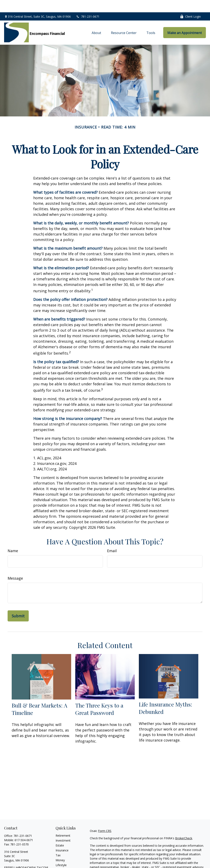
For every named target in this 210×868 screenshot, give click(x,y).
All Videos (62, 863)
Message (15, 566)
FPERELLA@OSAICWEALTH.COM (26, 855)
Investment (63, 828)
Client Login (190, 4)
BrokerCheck (184, 826)
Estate (60, 833)
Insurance (62, 838)
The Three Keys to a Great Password (99, 697)
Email (112, 538)
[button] (96, 20)
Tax (58, 843)
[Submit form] (18, 604)
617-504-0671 (24, 828)
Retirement (63, 823)
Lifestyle (61, 853)
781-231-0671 (88, 4)
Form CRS (105, 819)
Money (60, 848)
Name (13, 538)
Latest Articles (65, 858)
